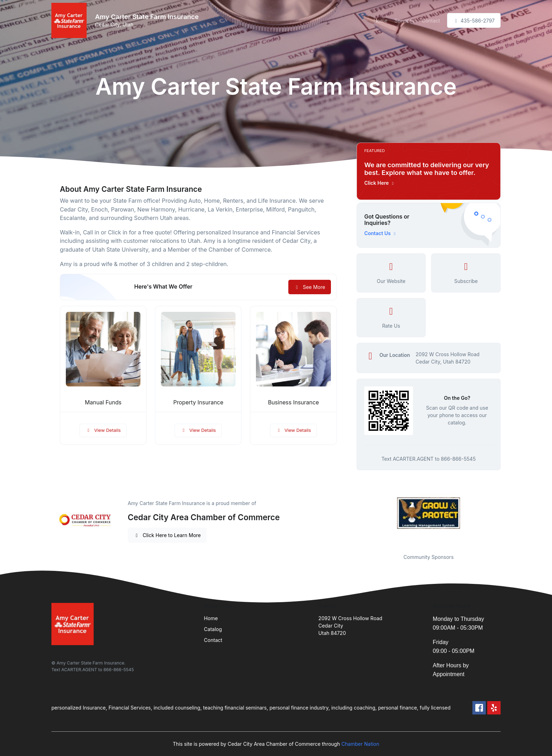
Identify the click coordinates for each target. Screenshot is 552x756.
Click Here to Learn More (167, 535)
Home (380, 21)
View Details (103, 430)
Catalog (213, 629)
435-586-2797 (474, 21)
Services (404, 21)
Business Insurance (293, 402)
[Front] (70, 20)
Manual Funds (103, 402)
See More (310, 287)
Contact (431, 21)
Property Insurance (198, 402)
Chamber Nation (360, 744)
